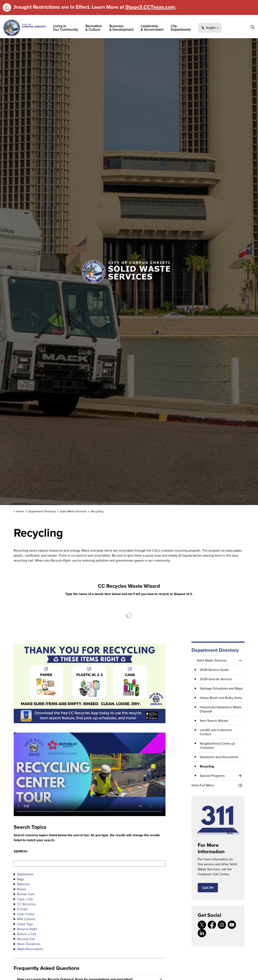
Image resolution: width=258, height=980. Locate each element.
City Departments (181, 28)
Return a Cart (27, 934)
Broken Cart (26, 894)
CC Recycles (26, 904)
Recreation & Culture (94, 28)
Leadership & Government (152, 28)
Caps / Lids (25, 899)
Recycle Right (27, 929)
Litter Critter (26, 914)
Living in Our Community (66, 28)
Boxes (22, 889)
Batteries (23, 884)
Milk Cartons (26, 919)
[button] (210, 28)
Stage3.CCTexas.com (150, 7)
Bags (21, 879)
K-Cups (22, 909)
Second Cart (26, 939)
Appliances (25, 874)
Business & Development (121, 28)
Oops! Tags (25, 924)
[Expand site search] (253, 27)
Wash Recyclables (30, 949)
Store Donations (29, 944)
